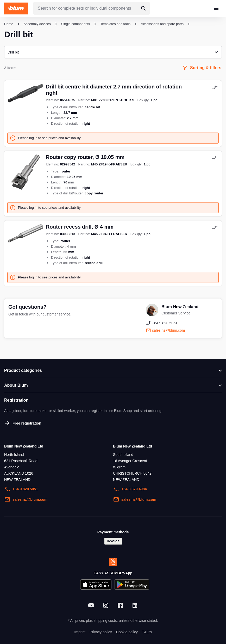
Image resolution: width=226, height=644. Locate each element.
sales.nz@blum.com (26, 499)
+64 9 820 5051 (21, 489)
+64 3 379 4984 (130, 489)
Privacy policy (101, 632)
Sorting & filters (202, 68)
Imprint (80, 632)
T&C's (147, 632)
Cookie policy (127, 632)
